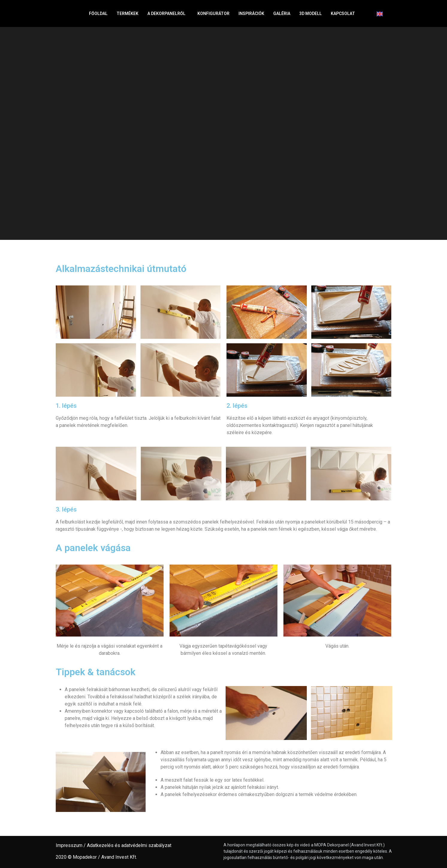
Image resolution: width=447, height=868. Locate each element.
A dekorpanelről (168, 13)
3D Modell (311, 13)
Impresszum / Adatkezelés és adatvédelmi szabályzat (114, 845)
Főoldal (98, 13)
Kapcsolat (344, 13)
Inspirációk (251, 13)
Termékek (127, 13)
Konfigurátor (213, 13)
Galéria (282, 13)
